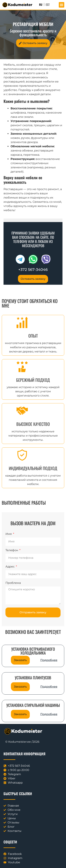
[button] (62, 5)
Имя (9, 534)
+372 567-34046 (33, 270)
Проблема (13, 583)
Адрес (10, 567)
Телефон (12, 550)
